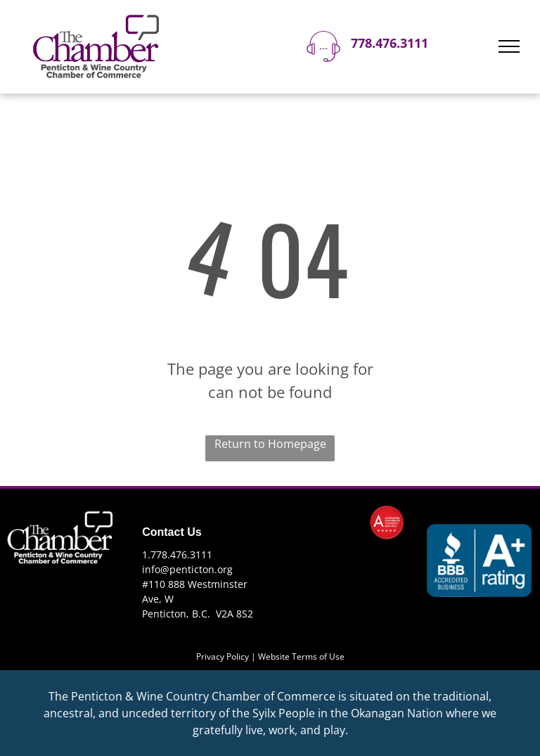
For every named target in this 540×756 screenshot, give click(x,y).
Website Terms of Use (301, 656)
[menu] (509, 46)
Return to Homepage (270, 444)
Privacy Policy (223, 656)
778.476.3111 (390, 43)
